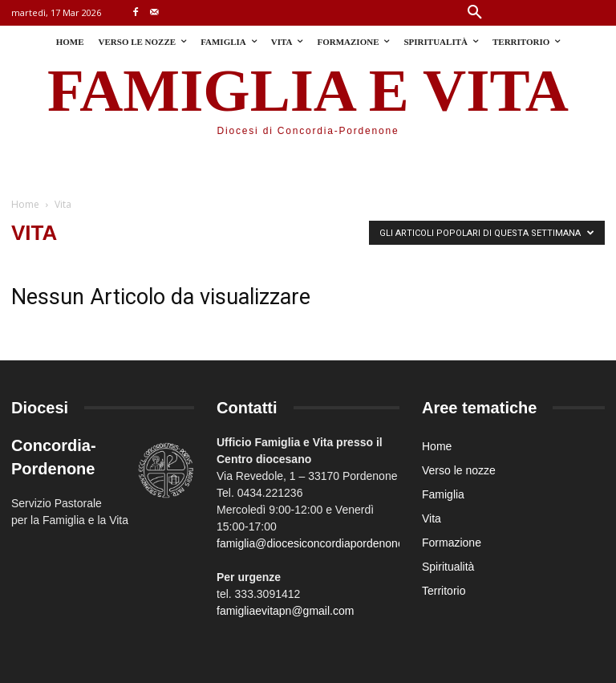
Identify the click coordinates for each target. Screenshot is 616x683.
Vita (432, 518)
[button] (475, 13)
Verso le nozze (459, 470)
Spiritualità (448, 567)
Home (25, 204)
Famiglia (443, 494)
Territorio (444, 591)
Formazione (452, 543)
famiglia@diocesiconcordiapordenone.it (315, 543)
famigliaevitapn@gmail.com (285, 611)
